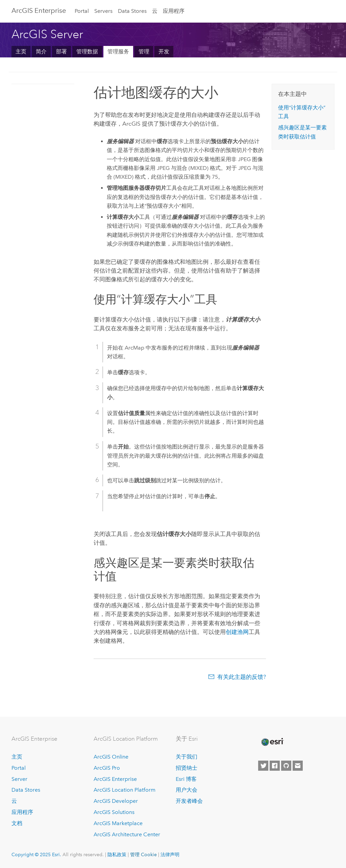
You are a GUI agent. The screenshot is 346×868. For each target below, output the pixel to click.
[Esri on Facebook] (275, 766)
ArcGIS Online (111, 757)
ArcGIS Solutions (114, 812)
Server (19, 779)
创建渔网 (237, 632)
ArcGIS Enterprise (39, 10)
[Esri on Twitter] (263, 766)
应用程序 (174, 11)
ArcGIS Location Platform (125, 790)
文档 (17, 823)
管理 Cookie (143, 854)
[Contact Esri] (298, 766)
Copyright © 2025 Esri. (36, 854)
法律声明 (170, 854)
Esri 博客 (186, 779)
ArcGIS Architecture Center (127, 834)
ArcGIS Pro (107, 768)
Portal (82, 11)
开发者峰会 (189, 801)
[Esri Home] (272, 742)
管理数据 (87, 52)
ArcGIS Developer (116, 801)
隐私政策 (117, 854)
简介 (41, 52)
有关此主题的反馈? (242, 677)
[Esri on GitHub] (286, 766)
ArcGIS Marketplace (118, 823)
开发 (164, 52)
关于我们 (187, 757)
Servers (103, 11)
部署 (61, 52)
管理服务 (118, 52)
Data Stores (132, 11)
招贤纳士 (187, 768)
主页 (21, 52)
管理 (144, 52)
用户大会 (187, 790)
